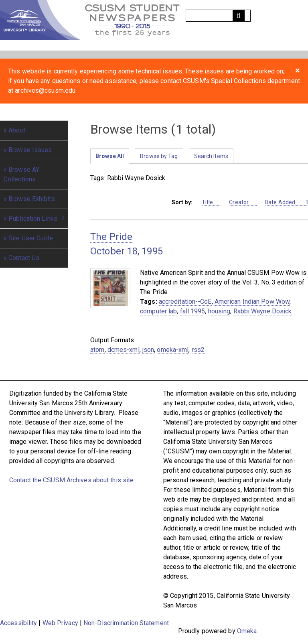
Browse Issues (30, 150)
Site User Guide (31, 238)
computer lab (158, 311)
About (17, 130)
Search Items (211, 156)
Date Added (285, 202)
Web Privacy (60, 623)
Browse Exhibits (32, 199)
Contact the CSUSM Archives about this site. (72, 480)
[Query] (218, 16)
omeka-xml (173, 350)
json (148, 350)
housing (219, 311)
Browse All (110, 156)
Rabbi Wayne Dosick (263, 311)
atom (97, 350)
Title (212, 202)
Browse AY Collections (21, 174)
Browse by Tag (159, 156)
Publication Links (33, 218)
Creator (243, 202)
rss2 (198, 350)
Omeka (247, 631)
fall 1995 (193, 311)
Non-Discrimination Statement (126, 623)
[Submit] (239, 16)
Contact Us (24, 258)
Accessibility (18, 623)
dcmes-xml (124, 350)
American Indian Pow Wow (252, 302)
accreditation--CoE (185, 302)
